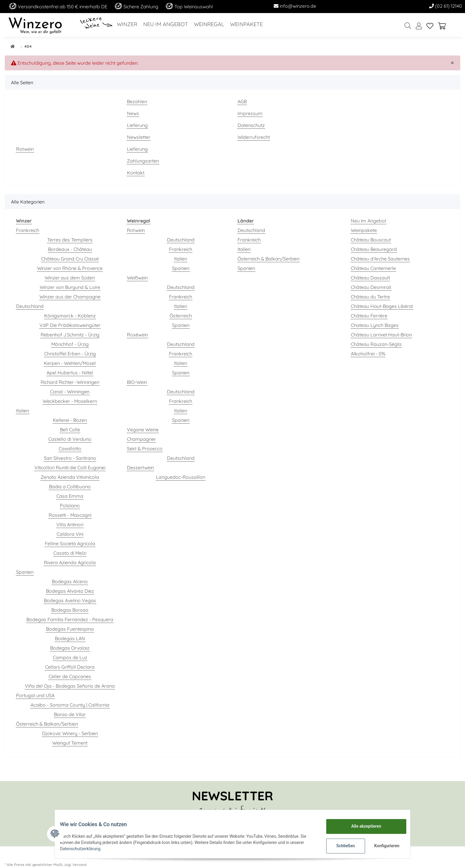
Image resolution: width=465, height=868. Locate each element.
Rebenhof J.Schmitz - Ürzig (70, 335)
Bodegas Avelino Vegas (70, 600)
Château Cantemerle (373, 268)
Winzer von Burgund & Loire (70, 287)
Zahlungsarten (143, 161)
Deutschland (30, 306)
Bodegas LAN (70, 638)
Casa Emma (70, 496)
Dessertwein (140, 468)
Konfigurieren (383, 846)
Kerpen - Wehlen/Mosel (70, 363)
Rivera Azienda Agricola (70, 562)
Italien (23, 411)
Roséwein (137, 335)
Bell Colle (70, 430)
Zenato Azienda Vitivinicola (70, 477)
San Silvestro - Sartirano (70, 458)
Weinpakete (364, 230)
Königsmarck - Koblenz (70, 316)
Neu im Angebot (368, 221)
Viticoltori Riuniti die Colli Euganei (70, 468)
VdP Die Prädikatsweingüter (70, 325)
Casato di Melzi (70, 553)
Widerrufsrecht (254, 137)
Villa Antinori (70, 524)
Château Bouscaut (371, 240)
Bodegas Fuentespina (70, 629)
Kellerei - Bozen (70, 420)
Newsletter (139, 137)
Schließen (341, 846)
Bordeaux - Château (70, 249)
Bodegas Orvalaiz (70, 648)
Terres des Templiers (70, 240)
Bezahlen (137, 101)
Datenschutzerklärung (85, 849)
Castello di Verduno (70, 439)
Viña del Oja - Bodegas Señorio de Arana (70, 686)
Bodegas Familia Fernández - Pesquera (70, 619)
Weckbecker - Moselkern (70, 401)
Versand (79, 865)
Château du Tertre (370, 297)
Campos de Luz (70, 657)
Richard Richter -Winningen (70, 382)
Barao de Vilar (70, 714)
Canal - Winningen (70, 392)
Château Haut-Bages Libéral (382, 306)
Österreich (181, 316)
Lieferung (137, 125)
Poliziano (70, 505)
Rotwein (25, 149)
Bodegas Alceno (70, 581)
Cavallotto (70, 449)
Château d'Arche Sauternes (380, 259)
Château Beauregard (374, 249)
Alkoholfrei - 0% (368, 354)
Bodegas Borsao (70, 610)
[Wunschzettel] (430, 26)
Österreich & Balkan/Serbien (47, 724)
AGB (242, 101)
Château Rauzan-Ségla (376, 344)
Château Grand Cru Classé (70, 259)
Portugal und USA (35, 695)
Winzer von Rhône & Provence (70, 268)
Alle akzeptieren (362, 826)
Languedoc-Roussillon (181, 477)
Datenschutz (251, 125)
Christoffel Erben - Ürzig (70, 354)
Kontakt (136, 173)
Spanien (25, 572)
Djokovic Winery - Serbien (70, 733)
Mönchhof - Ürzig (70, 344)
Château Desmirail (371, 287)
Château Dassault (370, 278)
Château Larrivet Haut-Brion (381, 335)
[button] (419, 26)
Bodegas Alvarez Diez (70, 591)
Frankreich (28, 230)
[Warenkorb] (444, 26)
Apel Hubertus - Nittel (70, 373)
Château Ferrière (369, 316)
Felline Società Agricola (70, 543)
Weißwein (137, 278)
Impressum (250, 113)
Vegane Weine (143, 430)
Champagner (141, 439)
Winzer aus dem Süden (70, 278)
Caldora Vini (70, 534)
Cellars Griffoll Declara (70, 667)
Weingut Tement (70, 743)
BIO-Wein (137, 382)
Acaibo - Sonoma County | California (70, 705)
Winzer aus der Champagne (70, 297)
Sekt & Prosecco (145, 449)
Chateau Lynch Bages (375, 325)
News (133, 113)
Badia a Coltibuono (70, 487)
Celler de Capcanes (70, 676)
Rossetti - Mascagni (70, 515)
